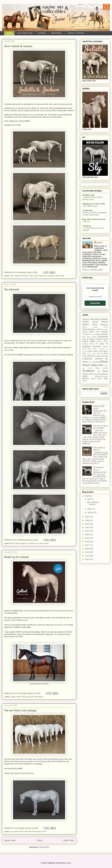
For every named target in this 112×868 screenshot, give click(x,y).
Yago (106, 378)
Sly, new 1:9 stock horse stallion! (100, 427)
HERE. (20, 769)
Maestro (99, 354)
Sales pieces (102, 368)
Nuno (91, 362)
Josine (100, 243)
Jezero (105, 347)
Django (85, 332)
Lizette (89, 351)
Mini (89, 356)
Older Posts (69, 840)
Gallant (13, 697)
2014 (87, 556)
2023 (87, 524)
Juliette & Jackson (21, 276)
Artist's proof (90, 322)
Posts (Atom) (44, 847)
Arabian (104, 319)
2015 (87, 552)
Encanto (105, 332)
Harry (106, 341)
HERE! (21, 355)
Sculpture (51, 276)
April (89, 499)
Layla (84, 351)
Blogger (68, 863)
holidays (85, 344)
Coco (106, 327)
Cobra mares (90, 327)
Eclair (97, 332)
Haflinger (100, 341)
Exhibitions (86, 334)
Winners (86, 378)
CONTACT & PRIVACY (76, 33)
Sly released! (12, 289)
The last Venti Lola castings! (21, 710)
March (90, 509)
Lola (12, 832)
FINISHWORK (57, 33)
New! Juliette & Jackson (18, 46)
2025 (87, 517)
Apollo (97, 319)
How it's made (97, 344)
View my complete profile (92, 270)
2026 (87, 496)
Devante (105, 329)
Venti (44, 832)
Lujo (94, 354)
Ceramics (104, 325)
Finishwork (103, 337)
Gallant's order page (22, 627)
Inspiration (97, 346)
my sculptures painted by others (95, 359)
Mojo (103, 356)
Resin (31, 276)
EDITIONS (42, 33)
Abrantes (86, 319)
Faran (98, 334)
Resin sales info (40, 276)
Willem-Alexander (101, 376)
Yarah (84, 381)
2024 (87, 520)
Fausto (105, 334)
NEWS (9, 33)
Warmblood (39, 697)
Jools (84, 349)
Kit (107, 349)
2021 (87, 531)
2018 (87, 542)
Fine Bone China (89, 337)
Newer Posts (10, 840)
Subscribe (95, 303)
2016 (87, 549)
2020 (87, 535)
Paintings (97, 362)
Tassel (91, 374)
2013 (87, 559)
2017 (87, 545)
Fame (93, 334)
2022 (87, 527)
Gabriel (85, 341)
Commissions (89, 329)
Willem (85, 376)
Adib (92, 319)
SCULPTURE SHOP (25, 33)
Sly (37, 543)
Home (40, 840)
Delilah (99, 329)
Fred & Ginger (88, 339)
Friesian (98, 339)
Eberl (91, 332)
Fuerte (105, 339)
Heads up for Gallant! (17, 557)
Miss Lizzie (96, 356)
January (91, 512)
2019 (87, 538)
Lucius (89, 354)
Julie (12, 276)
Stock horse (60, 276)
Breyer (94, 325)
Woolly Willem (96, 379)
